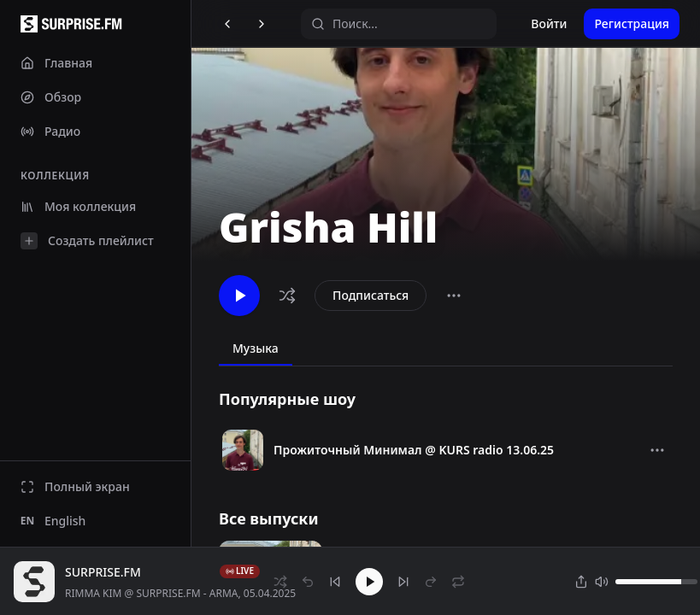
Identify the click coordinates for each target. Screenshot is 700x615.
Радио (50, 131)
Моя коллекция (78, 206)
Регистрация (632, 23)
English (53, 521)
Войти (549, 23)
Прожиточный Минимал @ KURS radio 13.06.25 (414, 450)
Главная (56, 63)
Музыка (256, 348)
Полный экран (75, 486)
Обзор (51, 97)
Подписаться (371, 295)
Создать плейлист (87, 241)
